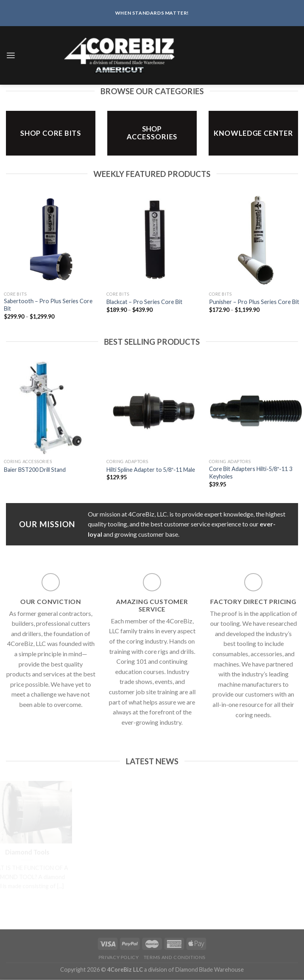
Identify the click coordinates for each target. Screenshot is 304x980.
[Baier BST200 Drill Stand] (51, 408)
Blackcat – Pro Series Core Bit (144, 302)
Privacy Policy (119, 957)
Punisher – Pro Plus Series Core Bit (254, 302)
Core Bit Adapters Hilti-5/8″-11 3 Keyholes (251, 473)
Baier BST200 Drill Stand (35, 470)
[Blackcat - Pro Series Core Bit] (153, 240)
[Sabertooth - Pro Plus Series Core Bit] (51, 240)
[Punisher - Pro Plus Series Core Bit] (256, 240)
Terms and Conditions (175, 957)
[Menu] (11, 55)
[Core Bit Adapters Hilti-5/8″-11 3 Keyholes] (256, 408)
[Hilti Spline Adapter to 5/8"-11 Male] (153, 408)
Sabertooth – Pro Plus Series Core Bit (48, 305)
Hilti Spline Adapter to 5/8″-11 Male (151, 470)
